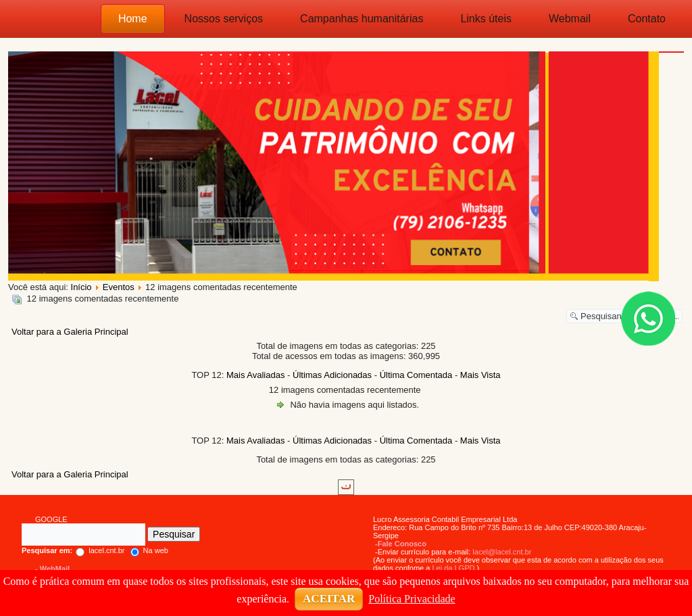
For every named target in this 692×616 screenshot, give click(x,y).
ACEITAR (329, 599)
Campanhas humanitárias (362, 19)
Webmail (570, 19)
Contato (647, 19)
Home (133, 19)
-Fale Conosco (401, 544)
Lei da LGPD (453, 568)
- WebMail (52, 569)
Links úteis (486, 19)
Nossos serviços (224, 19)
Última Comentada (416, 375)
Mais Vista (480, 375)
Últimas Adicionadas (332, 375)
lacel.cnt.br (73, 550)
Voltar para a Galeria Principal (70, 332)
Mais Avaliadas (255, 375)
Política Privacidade (412, 599)
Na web (149, 550)
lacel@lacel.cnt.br (502, 552)
